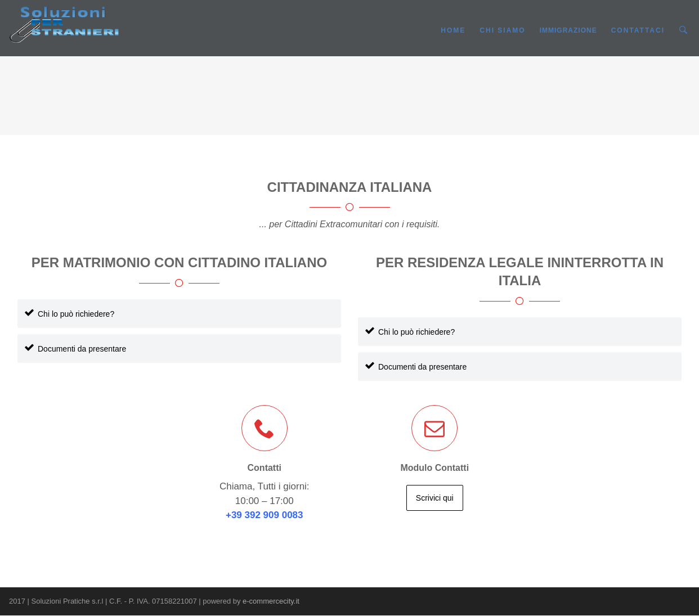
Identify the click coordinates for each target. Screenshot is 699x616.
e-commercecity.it (271, 601)
